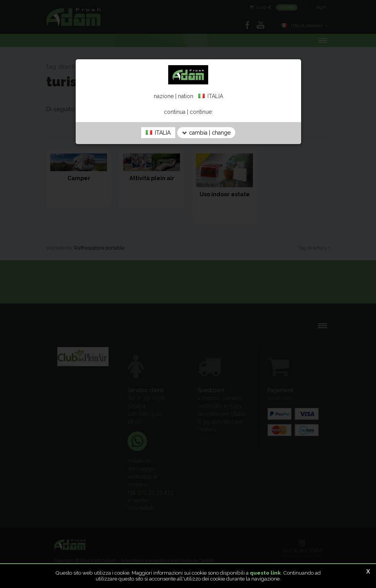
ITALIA (158, 133)
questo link (265, 573)
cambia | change (206, 133)
